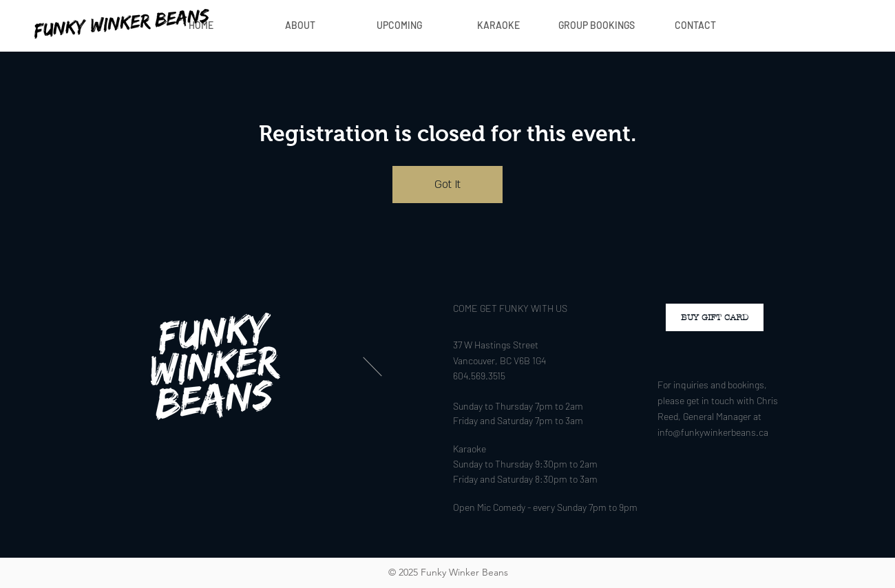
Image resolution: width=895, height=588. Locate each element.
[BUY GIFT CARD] (715, 317)
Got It (447, 185)
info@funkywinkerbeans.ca (713, 432)
